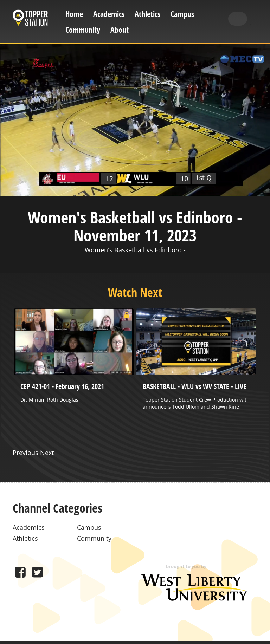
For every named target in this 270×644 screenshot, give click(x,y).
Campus (182, 14)
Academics (109, 14)
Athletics (147, 14)
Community (83, 30)
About (120, 30)
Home (74, 14)
